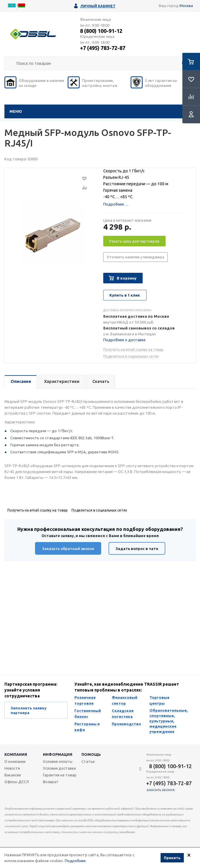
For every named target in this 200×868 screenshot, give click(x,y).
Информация (58, 754)
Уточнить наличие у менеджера (135, 257)
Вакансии (13, 775)
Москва (186, 6)
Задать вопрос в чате (137, 549)
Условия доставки (59, 768)
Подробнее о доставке (124, 340)
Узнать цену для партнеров (134, 241)
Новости (12, 768)
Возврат (51, 782)
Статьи (88, 761)
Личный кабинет (98, 6)
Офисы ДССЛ (17, 782)
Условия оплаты (58, 761)
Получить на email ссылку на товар (133, 350)
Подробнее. (76, 861)
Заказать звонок (161, 790)
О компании (15, 761)
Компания (16, 754)
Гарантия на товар (60, 775)
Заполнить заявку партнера (29, 710)
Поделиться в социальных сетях (131, 356)
